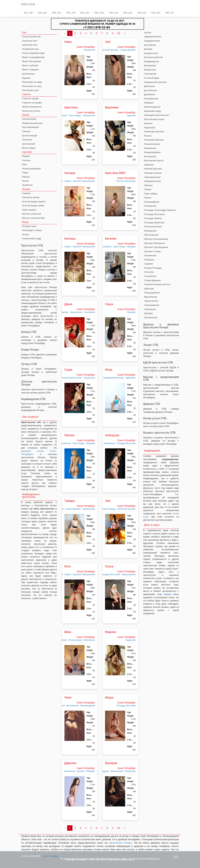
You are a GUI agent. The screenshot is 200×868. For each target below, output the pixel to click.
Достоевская (72, 706)
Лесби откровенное (32, 107)
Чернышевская (129, 574)
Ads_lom (156, 13)
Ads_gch (42, 13)
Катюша (70, 239)
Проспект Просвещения (84, 181)
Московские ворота (154, 160)
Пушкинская (89, 378)
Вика (68, 632)
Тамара (70, 501)
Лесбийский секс (30, 49)
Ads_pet (142, 13)
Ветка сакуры (29, 148)
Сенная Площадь (107, 509)
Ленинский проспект (154, 132)
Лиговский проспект (127, 509)
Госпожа (26, 160)
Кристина (71, 107)
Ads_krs (170, 13)
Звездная (131, 247)
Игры (25, 164)
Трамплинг (27, 185)
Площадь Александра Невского (160, 210)
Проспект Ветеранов (126, 181)
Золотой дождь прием (33, 206)
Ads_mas (99, 13)
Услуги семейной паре (33, 53)
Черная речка (76, 312)
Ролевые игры (29, 226)
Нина (68, 42)
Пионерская (150, 206)
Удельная (131, 115)
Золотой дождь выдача (34, 201)
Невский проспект (153, 169)
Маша (109, 698)
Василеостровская (154, 57)
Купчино (81, 771)
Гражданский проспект (114, 378)
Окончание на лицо (32, 86)
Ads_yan (85, 13)
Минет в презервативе (33, 57)
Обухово (148, 185)
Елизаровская (151, 99)
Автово (148, 33)
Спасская (149, 272)
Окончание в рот (30, 90)
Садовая (149, 264)
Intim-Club (28, 4)
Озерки (68, 181)
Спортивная (150, 276)
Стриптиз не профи (32, 103)
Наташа (70, 173)
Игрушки (26, 78)
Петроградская (152, 202)
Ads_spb (28, 13)
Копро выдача (29, 210)
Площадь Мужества (154, 223)
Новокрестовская (153, 173)
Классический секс (31, 37)
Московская (89, 50)
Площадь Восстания (126, 443)
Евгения (111, 239)
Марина (110, 632)
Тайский (26, 131)
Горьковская (150, 74)
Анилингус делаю (31, 197)
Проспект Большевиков (156, 239)
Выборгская (150, 70)
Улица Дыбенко (152, 293)
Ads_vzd (71, 13)
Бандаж (26, 156)
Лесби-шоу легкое (31, 111)
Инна (109, 370)
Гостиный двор (75, 640)
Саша (109, 304)
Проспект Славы (153, 251)
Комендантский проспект (107, 50)
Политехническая (153, 227)
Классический (29, 119)
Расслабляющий (30, 127)
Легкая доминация (31, 169)
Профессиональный (32, 123)
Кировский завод (153, 111)
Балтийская (150, 45)
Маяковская (109, 443)
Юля (68, 566)
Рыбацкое (149, 260)
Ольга (109, 566)
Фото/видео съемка (32, 230)
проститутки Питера (120, 843)
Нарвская (149, 165)
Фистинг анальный (31, 214)
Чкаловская (90, 312)
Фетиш (25, 181)
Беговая (148, 49)
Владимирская (152, 61)
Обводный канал (153, 181)
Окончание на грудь (32, 82)
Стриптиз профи (30, 98)
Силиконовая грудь (32, 238)
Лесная (148, 136)
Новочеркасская (152, 177)
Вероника (112, 107)
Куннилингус (28, 74)
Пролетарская (151, 235)
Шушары (149, 313)
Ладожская (131, 640)
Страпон (26, 193)
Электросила (89, 115)
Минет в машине (30, 70)
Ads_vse (114, 13)
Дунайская (149, 94)
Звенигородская (87, 706)
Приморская (150, 231)
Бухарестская (151, 53)
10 (118, 33)
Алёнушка (112, 435)
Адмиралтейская (153, 37)
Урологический (30, 136)
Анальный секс (30, 41)
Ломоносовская (152, 144)
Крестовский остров (154, 119)
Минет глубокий (30, 65)
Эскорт (26, 234)
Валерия (111, 763)
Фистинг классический (33, 218)
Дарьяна (70, 763)
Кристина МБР (115, 173)
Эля (108, 42)
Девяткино (131, 378)
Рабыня (26, 177)
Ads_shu (57, 13)
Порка (25, 173)
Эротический (28, 144)
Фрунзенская (151, 297)
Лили (68, 698)
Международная (152, 152)
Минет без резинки (31, 61)
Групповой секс (30, 45)
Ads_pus (128, 13)
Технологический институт (70, 378)
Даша (68, 304)
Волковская (150, 65)
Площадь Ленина (153, 218)
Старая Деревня (128, 50)
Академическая (152, 41)
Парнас (148, 198)
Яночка (69, 435)
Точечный (27, 140)
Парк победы (75, 115)
